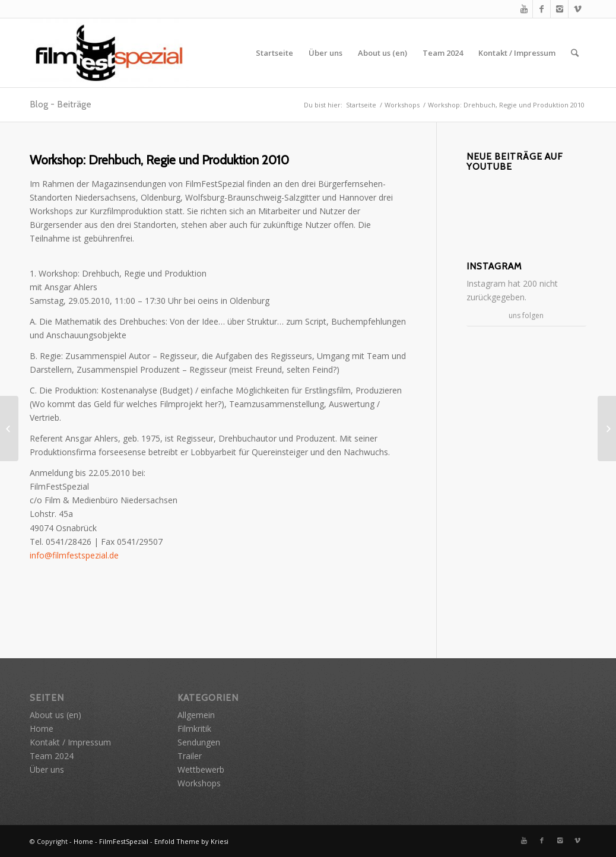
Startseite (274, 53)
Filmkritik (194, 729)
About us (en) (382, 53)
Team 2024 (443, 53)
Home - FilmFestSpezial (111, 841)
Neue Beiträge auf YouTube (515, 162)
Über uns (326, 53)
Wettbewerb (201, 769)
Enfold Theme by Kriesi (191, 841)
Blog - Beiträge (61, 104)
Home (42, 729)
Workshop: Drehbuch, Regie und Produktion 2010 (159, 160)
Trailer (190, 756)
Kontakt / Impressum (517, 53)
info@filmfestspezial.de (74, 555)
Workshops (402, 105)
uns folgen (526, 315)
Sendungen (199, 742)
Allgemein (196, 715)
